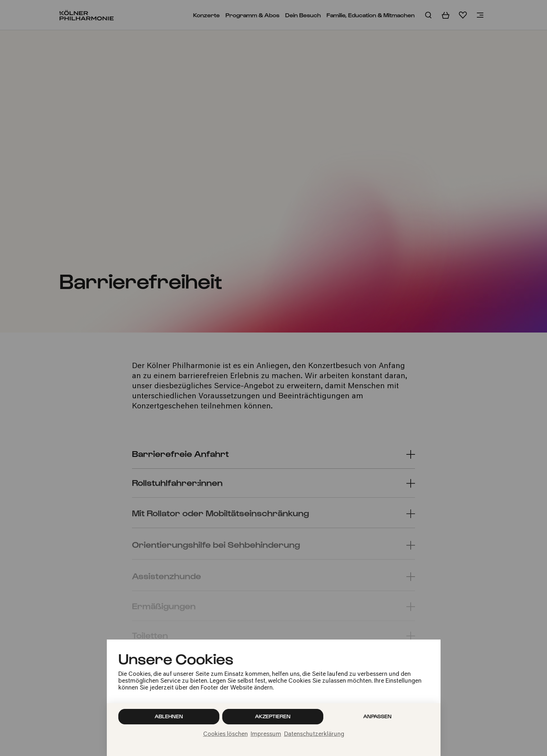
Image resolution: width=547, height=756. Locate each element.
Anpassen (377, 716)
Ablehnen (169, 716)
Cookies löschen (225, 734)
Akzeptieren (273, 716)
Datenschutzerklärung (314, 734)
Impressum (266, 734)
